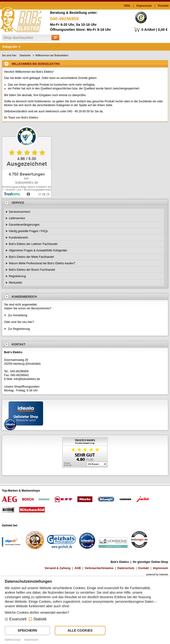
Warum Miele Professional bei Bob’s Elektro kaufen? (42, 263)
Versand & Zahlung (58, 568)
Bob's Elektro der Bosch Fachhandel (32, 270)
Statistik (40, 619)
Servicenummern (20, 212)
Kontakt (163, 6)
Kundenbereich (18, 238)
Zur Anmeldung (17, 315)
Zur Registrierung (19, 329)
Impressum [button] (31, 640)
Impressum (144, 6)
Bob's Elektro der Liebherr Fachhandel (33, 244)
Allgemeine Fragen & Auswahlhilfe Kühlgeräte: (38, 250)
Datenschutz (126, 568)
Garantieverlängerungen (24, 225)
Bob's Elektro (21, 19)
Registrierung (17, 276)
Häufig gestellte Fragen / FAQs (28, 231)
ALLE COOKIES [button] (80, 630)
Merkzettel (15, 283)
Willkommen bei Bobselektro (52, 55)
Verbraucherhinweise (99, 568)
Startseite (25, 55)
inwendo (164, 574)
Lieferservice (17, 218)
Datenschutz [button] (13, 640)
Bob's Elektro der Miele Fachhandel (31, 257)
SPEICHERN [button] (27, 630)
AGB (78, 568)
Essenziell (18, 619)
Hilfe (127, 6)
